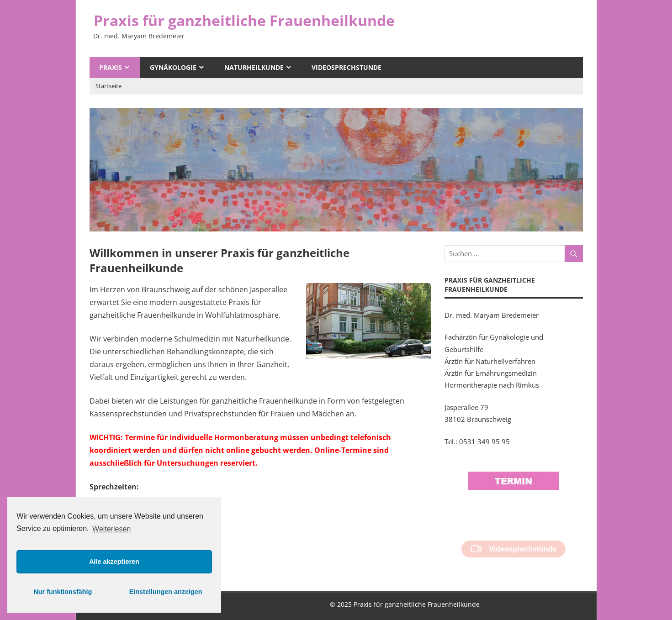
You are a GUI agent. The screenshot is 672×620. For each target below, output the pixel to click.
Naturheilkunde (254, 67)
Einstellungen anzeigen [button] (166, 592)
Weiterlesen (111, 529)
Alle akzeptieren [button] (114, 562)
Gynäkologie (173, 67)
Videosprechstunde (347, 67)
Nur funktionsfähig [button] (63, 592)
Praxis (111, 67)
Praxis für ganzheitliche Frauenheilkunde (244, 20)
